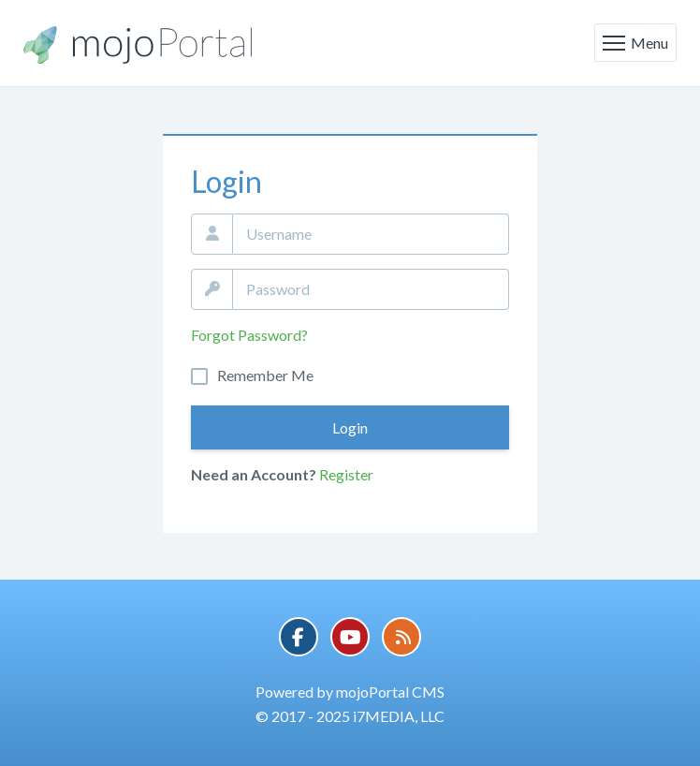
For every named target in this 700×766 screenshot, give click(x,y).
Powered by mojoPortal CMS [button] (350, 692)
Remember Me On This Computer (265, 376)
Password (212, 289)
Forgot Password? (249, 335)
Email (212, 234)
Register (346, 474)
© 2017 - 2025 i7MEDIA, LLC (350, 716)
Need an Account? (254, 474)
